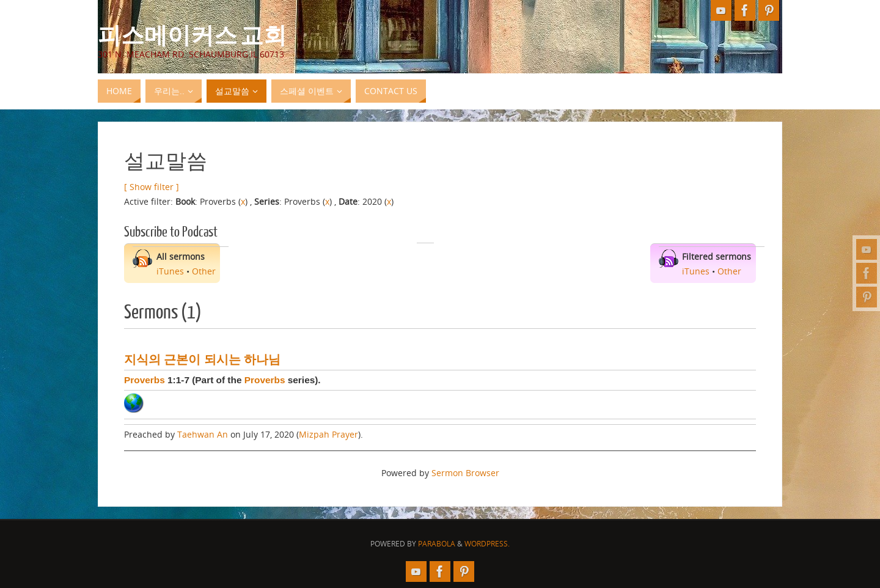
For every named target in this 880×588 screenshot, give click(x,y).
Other (204, 271)
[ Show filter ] (152, 187)
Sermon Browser (465, 473)
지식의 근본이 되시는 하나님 (202, 359)
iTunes (170, 271)
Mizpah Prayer (328, 434)
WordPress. (487, 544)
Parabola (437, 544)
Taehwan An (203, 434)
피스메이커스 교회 (192, 34)
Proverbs (145, 380)
